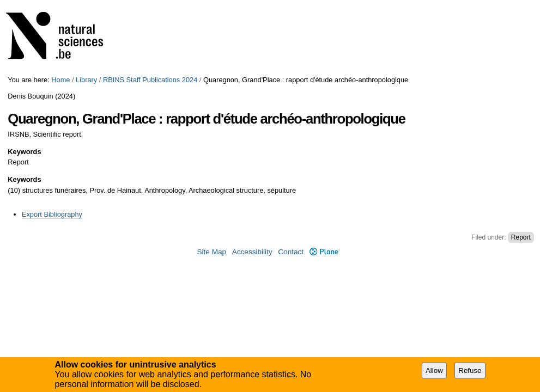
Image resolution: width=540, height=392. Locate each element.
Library (86, 80)
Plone (324, 252)
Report (521, 237)
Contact (291, 252)
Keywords (24, 152)
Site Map (211, 252)
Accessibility (252, 252)
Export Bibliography (52, 214)
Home (60, 80)
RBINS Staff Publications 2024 (150, 80)
